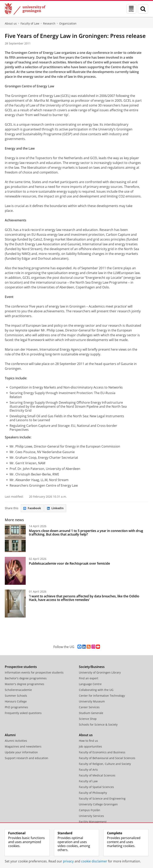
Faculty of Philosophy (93, 793)
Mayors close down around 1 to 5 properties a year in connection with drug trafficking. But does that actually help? (86, 533)
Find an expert (89, 678)
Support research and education (26, 758)
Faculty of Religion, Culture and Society (105, 764)
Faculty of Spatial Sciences (96, 787)
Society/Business (92, 667)
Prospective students (21, 667)
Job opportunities (90, 746)
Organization (68, 23)
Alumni (10, 735)
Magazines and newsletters (23, 746)
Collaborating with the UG (96, 690)
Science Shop (88, 719)
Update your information (21, 752)
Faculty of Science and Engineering (102, 798)
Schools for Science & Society (98, 724)
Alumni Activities (16, 741)
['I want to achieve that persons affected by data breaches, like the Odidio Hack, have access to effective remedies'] (15, 604)
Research (49, 23)
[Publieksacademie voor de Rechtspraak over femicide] (15, 571)
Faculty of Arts (88, 770)
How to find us (88, 741)
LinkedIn (55, 508)
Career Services (89, 707)
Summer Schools (16, 696)
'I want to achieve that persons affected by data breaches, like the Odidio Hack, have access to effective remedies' (84, 598)
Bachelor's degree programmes (26, 678)
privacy (68, 861)
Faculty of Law (30, 23)
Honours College (16, 701)
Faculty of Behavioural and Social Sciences (107, 758)
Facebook (32, 508)
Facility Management (93, 822)
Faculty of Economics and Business (102, 752)
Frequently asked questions (23, 713)
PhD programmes (16, 707)
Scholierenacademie (18, 690)
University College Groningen (98, 804)
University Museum (92, 701)
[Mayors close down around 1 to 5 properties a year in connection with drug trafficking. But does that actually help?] (15, 538)
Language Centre (90, 684)
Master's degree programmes (25, 684)
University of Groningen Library (100, 672)
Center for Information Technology (102, 696)
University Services (91, 816)
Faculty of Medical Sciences (97, 775)
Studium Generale (91, 713)
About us (11, 23)
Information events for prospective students (34, 672)
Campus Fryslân (90, 810)
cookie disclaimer (94, 861)
